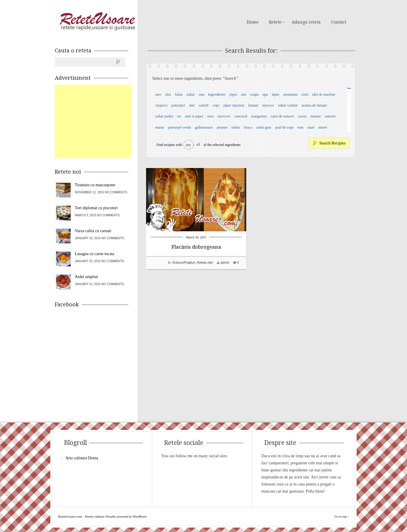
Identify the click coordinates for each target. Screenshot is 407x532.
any (188, 145)
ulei (168, 94)
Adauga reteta (306, 22)
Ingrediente (217, 94)
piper (233, 94)
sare (158, 94)
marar (160, 127)
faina (179, 94)
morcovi (224, 116)
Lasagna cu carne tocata (95, 254)
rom (301, 127)
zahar (191, 94)
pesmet (222, 127)
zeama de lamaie (314, 105)
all (198, 144)
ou (179, 116)
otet (192, 105)
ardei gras (264, 127)
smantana (290, 94)
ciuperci (161, 105)
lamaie (253, 105)
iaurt (311, 127)
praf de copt (284, 127)
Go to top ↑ (342, 516)
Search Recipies (332, 143)
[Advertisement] (99, 122)
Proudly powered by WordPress (126, 516)
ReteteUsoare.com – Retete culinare (97, 21)
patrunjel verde (179, 127)
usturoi (330, 116)
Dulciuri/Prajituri (184, 262)
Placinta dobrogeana (196, 247)
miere (323, 127)
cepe (216, 105)
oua (201, 94)
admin (225, 262)
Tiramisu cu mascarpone (95, 185)
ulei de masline (324, 94)
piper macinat (234, 105)
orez (210, 116)
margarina (259, 116)
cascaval (241, 116)
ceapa (254, 94)
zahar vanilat (288, 105)
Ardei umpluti (86, 277)
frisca (248, 127)
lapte (276, 94)
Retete (275, 22)
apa (265, 94)
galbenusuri (204, 127)
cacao (302, 116)
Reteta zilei (205, 262)
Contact (339, 22)
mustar (316, 116)
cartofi (203, 105)
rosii (305, 94)
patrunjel (178, 105)
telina (236, 127)
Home (253, 22)
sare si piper (194, 116)
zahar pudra (164, 116)
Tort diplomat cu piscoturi (96, 208)
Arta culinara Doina (82, 458)
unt (244, 94)
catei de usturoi (282, 116)
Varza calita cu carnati (93, 231)
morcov (268, 105)
